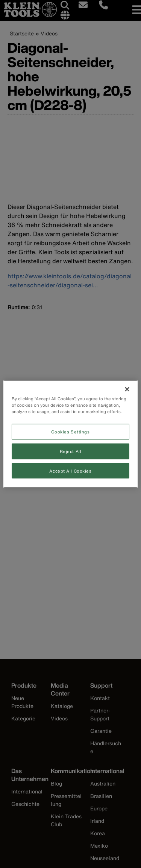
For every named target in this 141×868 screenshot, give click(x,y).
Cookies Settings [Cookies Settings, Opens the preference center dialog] (70, 431)
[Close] (127, 389)
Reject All (71, 451)
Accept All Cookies (70, 471)
